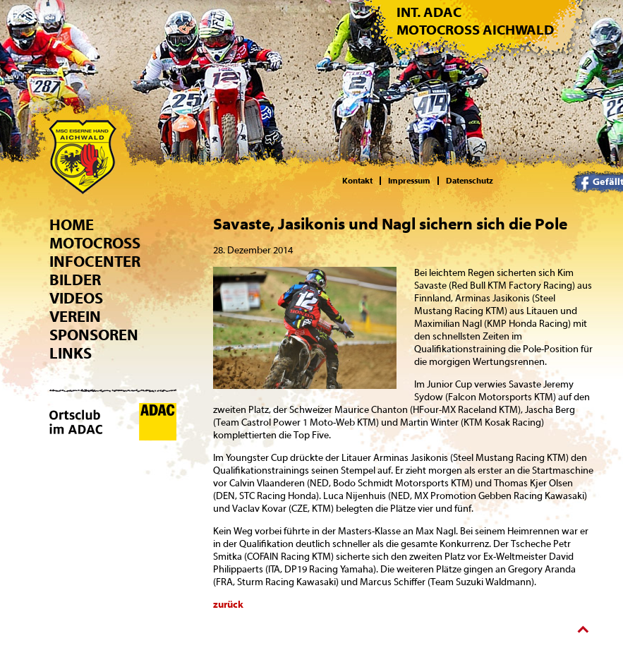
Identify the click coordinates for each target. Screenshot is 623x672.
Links (71, 354)
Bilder (75, 280)
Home (72, 225)
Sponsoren (94, 335)
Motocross (95, 244)
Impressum (409, 181)
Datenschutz (470, 181)
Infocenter (95, 262)
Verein (75, 317)
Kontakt (357, 181)
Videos (76, 299)
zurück (228, 605)
